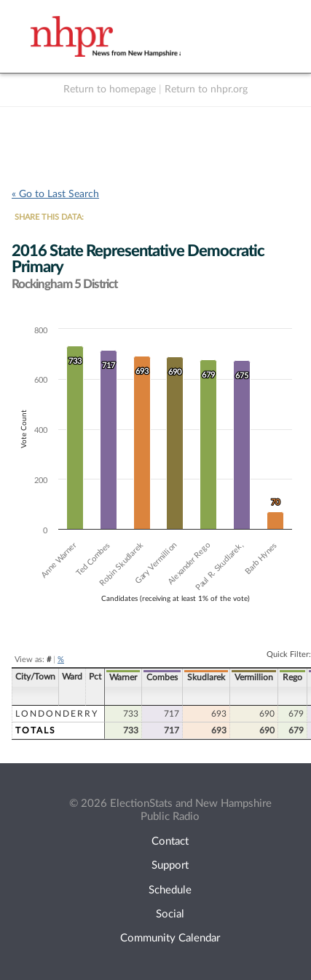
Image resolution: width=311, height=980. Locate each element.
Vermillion (254, 677)
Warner (123, 677)
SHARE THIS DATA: (49, 217)
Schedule (170, 890)
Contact (170, 841)
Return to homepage (110, 89)
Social (170, 914)
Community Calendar (170, 938)
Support (170, 865)
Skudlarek (206, 677)
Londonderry (57, 714)
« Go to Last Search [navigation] (55, 194)
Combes (162, 677)
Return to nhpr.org (206, 89)
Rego (292, 677)
